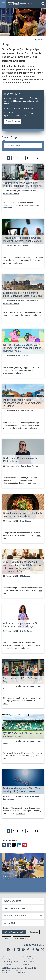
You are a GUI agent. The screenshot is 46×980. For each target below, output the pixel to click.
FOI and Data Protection (30, 959)
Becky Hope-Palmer (29, 466)
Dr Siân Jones (24, 356)
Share (40, 40)
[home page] (20, 3)
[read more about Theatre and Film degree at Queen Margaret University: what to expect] (17, 263)
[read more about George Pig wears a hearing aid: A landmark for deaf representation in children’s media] (18, 373)
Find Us (6, 939)
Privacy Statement (29, 962)
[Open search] (43, 4)
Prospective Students (15, 916)
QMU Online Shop (21, 939)
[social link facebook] (8, 950)
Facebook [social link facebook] (9, 845)
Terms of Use (27, 956)
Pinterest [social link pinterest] (25, 845)
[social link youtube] (23, 950)
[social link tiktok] (28, 950)
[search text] (23, 145)
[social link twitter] (43, 950)
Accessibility (6, 959)
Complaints (26, 964)
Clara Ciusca (22, 246)
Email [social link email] (4, 845)
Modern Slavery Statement (11, 962)
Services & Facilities (15, 908)
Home (4, 956)
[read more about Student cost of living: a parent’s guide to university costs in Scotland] (36, 315)
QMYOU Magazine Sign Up (14, 932)
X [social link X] (14, 845)
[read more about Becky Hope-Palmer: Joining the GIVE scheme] (31, 483)
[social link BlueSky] (38, 950)
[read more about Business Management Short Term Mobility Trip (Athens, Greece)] (20, 813)
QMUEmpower (26, 576)
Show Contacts (13, 121)
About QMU (10, 923)
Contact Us (34, 932)
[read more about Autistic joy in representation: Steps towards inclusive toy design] (24, 648)
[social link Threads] (33, 950)
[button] (3, 4)
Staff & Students (13, 901)
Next (8, 878)
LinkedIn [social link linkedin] (19, 845)
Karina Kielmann (26, 411)
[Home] (23, 866)
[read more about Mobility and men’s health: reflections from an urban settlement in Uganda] (32, 428)
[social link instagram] (13, 950)
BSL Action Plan (7, 964)
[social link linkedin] (18, 950)
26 (36, 158)
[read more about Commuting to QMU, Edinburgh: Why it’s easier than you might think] (8, 208)
